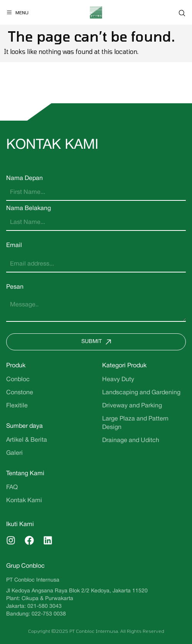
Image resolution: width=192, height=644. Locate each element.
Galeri (14, 453)
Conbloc (18, 380)
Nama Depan (24, 178)
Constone (20, 393)
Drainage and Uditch (131, 441)
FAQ (12, 488)
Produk (16, 366)
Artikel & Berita (27, 440)
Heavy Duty (118, 380)
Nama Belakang (29, 209)
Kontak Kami (24, 501)
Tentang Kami (25, 474)
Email (14, 245)
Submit (98, 342)
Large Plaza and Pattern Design (135, 423)
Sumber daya (24, 426)
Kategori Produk (124, 366)
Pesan (15, 287)
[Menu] (17, 12)
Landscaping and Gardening (141, 393)
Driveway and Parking (132, 406)
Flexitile (17, 406)
